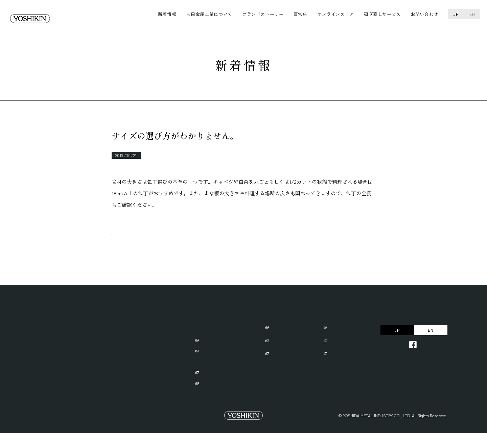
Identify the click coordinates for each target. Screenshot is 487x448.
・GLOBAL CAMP (211, 387)
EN (472, 14)
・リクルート (86, 365)
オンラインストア (336, 14)
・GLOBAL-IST (209, 365)
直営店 (300, 14)
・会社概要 (84, 354)
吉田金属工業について (209, 14)
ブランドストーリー (263, 14)
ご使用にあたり (281, 342)
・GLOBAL (205, 354)
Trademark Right (118, 430)
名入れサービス (281, 356)
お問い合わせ (424, 14)
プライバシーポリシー (62, 430)
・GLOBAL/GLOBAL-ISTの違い (224, 397)
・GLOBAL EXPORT (209, 376)
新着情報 (167, 14)
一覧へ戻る (137, 241)
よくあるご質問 (339, 356)
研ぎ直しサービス (382, 14)
